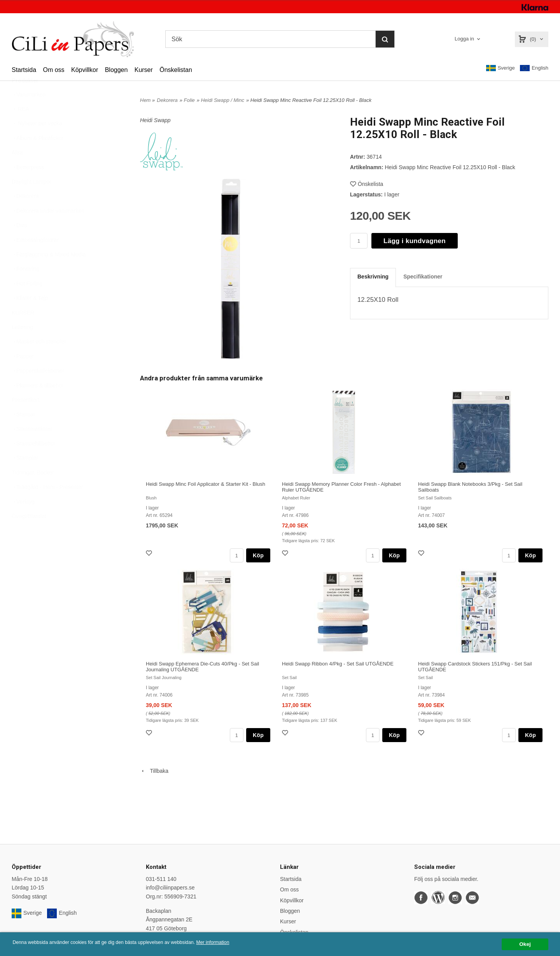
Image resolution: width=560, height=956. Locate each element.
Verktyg (23, 521)
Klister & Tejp (30, 317)
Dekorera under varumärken (48, 230)
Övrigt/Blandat (29, 535)
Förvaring (25, 288)
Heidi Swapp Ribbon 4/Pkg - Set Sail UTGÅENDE (338, 664)
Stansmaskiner (32, 448)
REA (20, 128)
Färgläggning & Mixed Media (49, 273)
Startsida (24, 70)
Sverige (500, 68)
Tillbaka (154, 771)
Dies (19, 244)
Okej (525, 944)
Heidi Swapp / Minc (223, 100)
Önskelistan (176, 70)
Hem (145, 100)
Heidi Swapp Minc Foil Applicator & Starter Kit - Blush (206, 484)
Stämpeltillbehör (33, 462)
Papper (23, 375)
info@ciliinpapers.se (170, 888)
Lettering (22, 346)
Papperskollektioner (38, 390)
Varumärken (29, 114)
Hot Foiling (27, 303)
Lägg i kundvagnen (415, 241)
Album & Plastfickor (38, 157)
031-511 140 (161, 879)
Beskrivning (373, 277)
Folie (189, 100)
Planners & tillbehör (38, 404)
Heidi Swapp (155, 120)
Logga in (464, 39)
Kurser (144, 70)
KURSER (23, 332)
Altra (17, 172)
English (534, 68)
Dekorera (25, 215)
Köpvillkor (85, 70)
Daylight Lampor (31, 201)
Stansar (23, 433)
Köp (258, 555)
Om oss (53, 70)
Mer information (235, 943)
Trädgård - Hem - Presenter (47, 506)
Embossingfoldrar (35, 259)
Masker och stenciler (39, 361)
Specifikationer (423, 277)
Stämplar (25, 477)
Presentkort (26, 419)
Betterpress (28, 186)
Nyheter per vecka (37, 142)
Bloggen (116, 70)
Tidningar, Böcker (33, 492)
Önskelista (367, 184)
